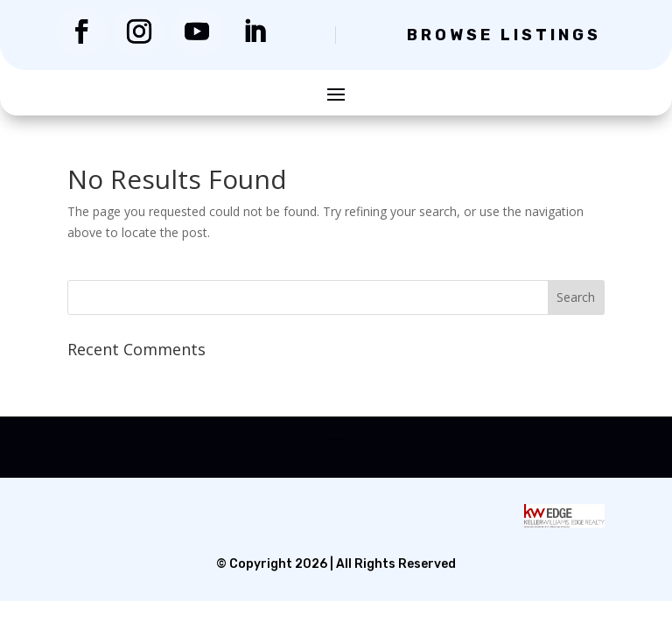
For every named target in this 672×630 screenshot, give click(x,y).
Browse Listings (504, 35)
